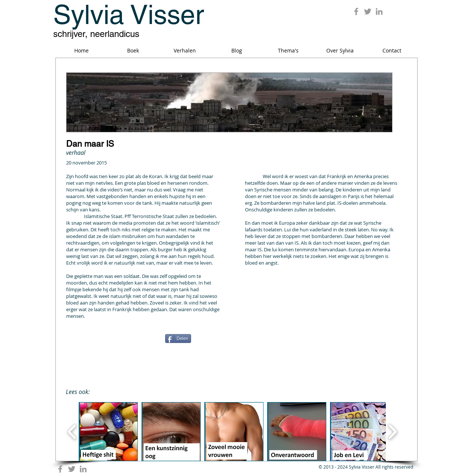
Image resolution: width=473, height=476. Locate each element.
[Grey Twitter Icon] (368, 11)
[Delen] (178, 339)
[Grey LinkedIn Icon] (379, 11)
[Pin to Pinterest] (342, 338)
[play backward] (72, 432)
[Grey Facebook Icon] (356, 11)
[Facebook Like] (112, 341)
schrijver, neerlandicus (96, 34)
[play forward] (392, 432)
